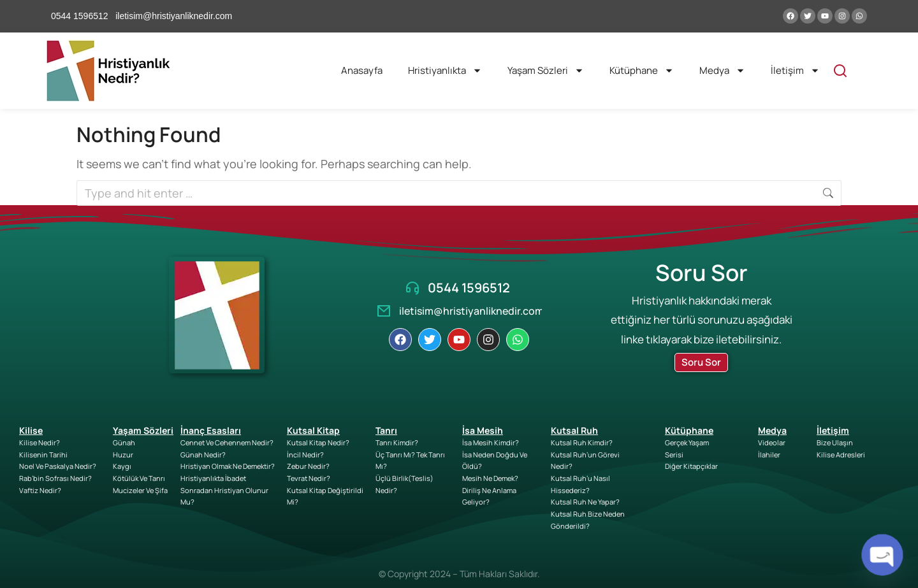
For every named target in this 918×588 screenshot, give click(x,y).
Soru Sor (701, 362)
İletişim (795, 70)
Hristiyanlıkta (445, 70)
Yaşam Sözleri (546, 70)
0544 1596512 (469, 288)
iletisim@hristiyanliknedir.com (471, 311)
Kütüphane (642, 70)
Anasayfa (362, 70)
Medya (722, 70)
